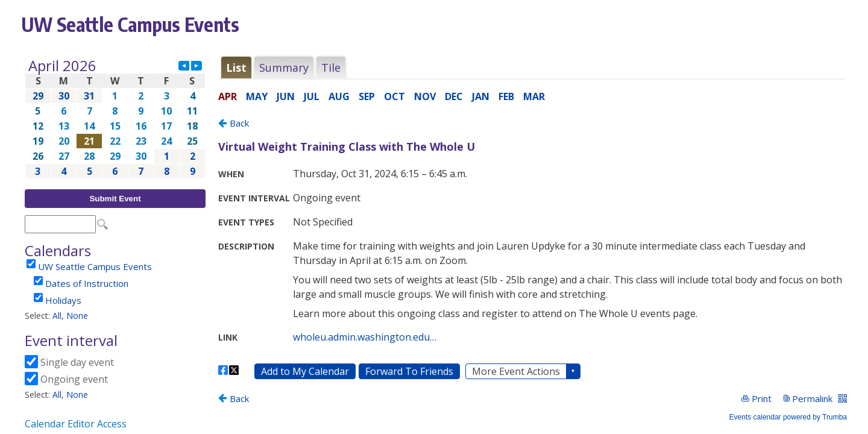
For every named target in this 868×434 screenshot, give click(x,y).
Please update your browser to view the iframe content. (115, 118)
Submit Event (115, 199)
